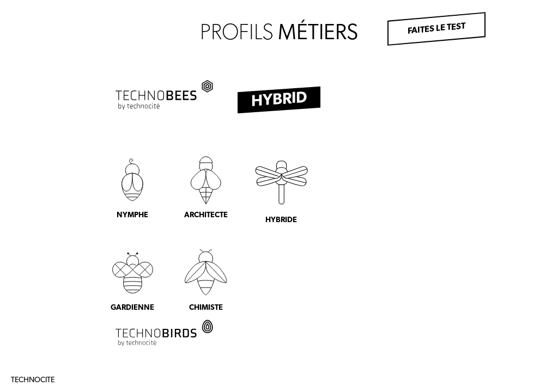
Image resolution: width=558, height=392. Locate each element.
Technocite (33, 380)
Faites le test (436, 29)
